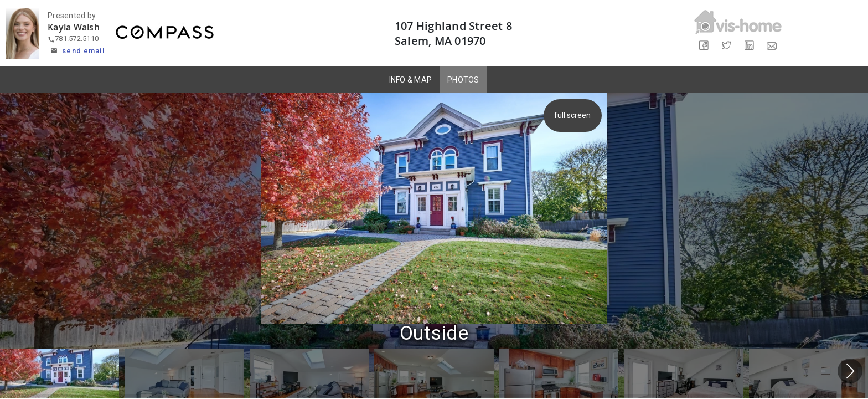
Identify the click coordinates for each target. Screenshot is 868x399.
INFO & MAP (411, 80)
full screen (574, 115)
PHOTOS (463, 80)
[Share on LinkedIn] (749, 46)
